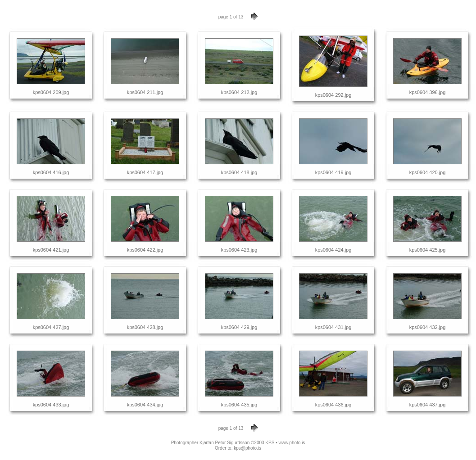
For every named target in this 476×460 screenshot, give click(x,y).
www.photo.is (292, 443)
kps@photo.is (247, 448)
